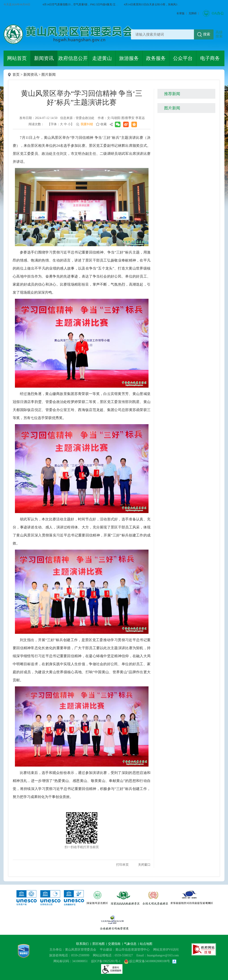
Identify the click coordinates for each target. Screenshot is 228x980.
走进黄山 (102, 58)
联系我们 (83, 944)
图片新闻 (49, 75)
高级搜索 (219, 34)
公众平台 (183, 58)
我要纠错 (87, 124)
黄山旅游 (220, 93)
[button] (181, 13)
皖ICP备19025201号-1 (106, 961)
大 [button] (61, 124)
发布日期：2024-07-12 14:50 (38, 118)
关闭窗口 (144, 865)
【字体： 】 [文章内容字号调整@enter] (61, 124)
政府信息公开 (73, 58)
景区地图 (99, 944)
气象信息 (131, 944)
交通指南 (115, 944)
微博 (220, 78)
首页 (16, 75)
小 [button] (69, 124)
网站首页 (17, 58)
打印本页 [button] (122, 865)
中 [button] (65, 124)
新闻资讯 (44, 58)
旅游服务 (129, 58)
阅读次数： (36, 124)
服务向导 (220, 108)
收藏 (104, 124)
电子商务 (210, 58)
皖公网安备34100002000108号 (147, 961)
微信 (220, 62)
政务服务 (156, 58)
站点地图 (146, 944)
